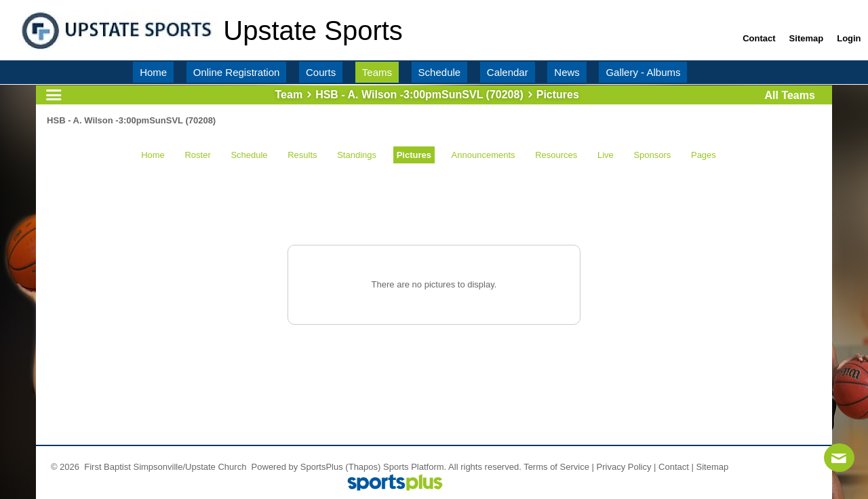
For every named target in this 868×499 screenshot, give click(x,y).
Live (606, 155)
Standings (357, 155)
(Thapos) (363, 467)
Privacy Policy (624, 467)
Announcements (484, 155)
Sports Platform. (415, 467)
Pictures (414, 155)
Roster (197, 155)
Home (153, 155)
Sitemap (713, 467)
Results (302, 155)
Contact (674, 467)
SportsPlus (322, 467)
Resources (556, 155)
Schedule (249, 155)
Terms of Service (556, 467)
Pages (704, 155)
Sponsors (652, 155)
